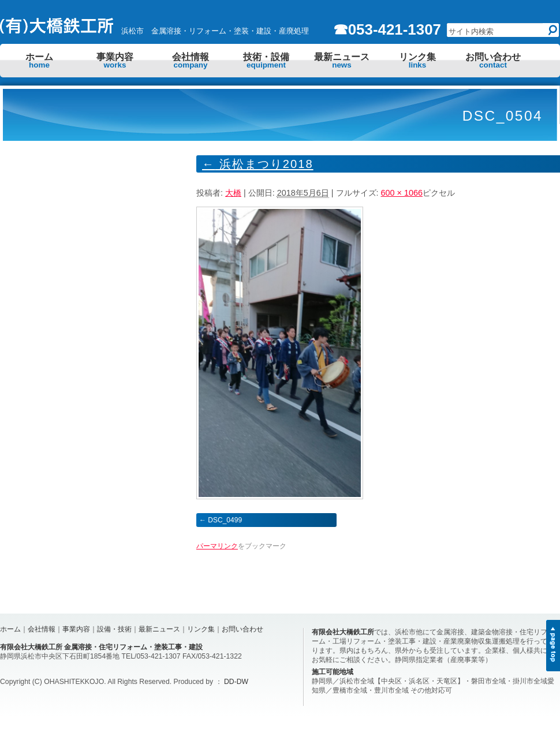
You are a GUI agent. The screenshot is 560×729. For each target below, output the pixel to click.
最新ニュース (342, 61)
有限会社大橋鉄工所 (343, 632)
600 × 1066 (402, 193)
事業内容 (115, 61)
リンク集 (417, 61)
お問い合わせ (493, 61)
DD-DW (236, 682)
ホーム (39, 61)
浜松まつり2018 (258, 164)
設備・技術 (114, 629)
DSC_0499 (225, 520)
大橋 (233, 193)
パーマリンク (217, 546)
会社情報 (191, 61)
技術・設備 (266, 61)
